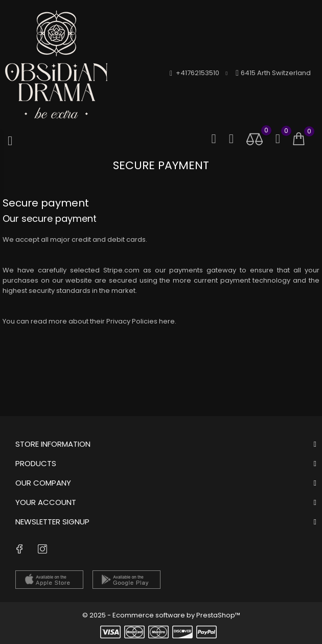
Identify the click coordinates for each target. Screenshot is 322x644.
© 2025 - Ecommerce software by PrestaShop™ (161, 615)
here (167, 321)
